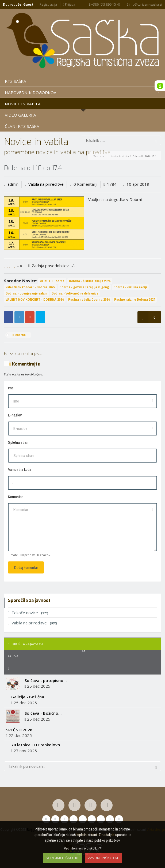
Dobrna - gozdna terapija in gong (84, 287)
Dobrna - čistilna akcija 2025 (90, 281)
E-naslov (15, 415)
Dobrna (19, 335)
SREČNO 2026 (19, 730)
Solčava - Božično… (43, 713)
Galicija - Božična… (29, 697)
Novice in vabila (120, 156)
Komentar (15, 497)
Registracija (48, 4)
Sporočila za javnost (26, 644)
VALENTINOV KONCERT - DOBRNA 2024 (35, 299)
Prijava (69, 4)
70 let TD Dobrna (52, 281)
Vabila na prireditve (46, 184)
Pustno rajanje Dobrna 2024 (135, 299)
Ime (11, 388)
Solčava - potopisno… (46, 680)
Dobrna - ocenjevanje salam (26, 293)
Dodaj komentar (26, 567)
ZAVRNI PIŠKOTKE (103, 858)
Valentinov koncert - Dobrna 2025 (30, 287)
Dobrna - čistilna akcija (131, 287)
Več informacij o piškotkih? (82, 848)
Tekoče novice (28, 613)
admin (13, 184)
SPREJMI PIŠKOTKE (63, 858)
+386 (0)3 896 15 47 (105, 4)
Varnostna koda (20, 469)
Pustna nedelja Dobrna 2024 (89, 299)
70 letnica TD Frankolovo (36, 745)
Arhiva (13, 656)
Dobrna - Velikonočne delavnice (75, 293)
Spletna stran (18, 442)
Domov (98, 156)
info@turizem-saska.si (144, 4)
